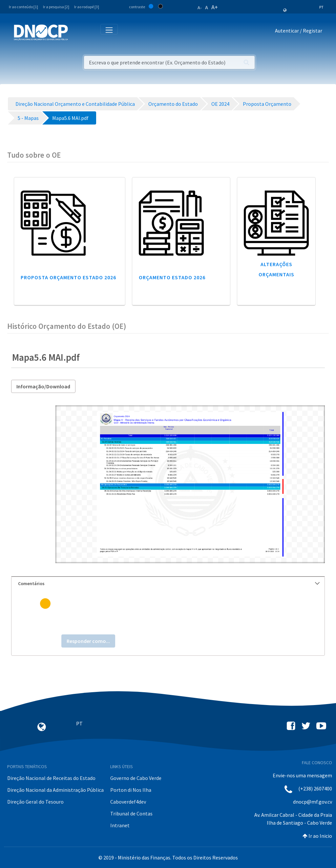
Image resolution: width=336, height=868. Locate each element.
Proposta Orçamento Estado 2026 (68, 277)
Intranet (120, 825)
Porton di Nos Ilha (131, 790)
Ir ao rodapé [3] (87, 7)
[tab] (168, 584)
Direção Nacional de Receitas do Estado (51, 778)
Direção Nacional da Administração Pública (55, 790)
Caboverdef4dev (128, 802)
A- (200, 8)
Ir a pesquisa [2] (56, 7)
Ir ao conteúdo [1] (23, 7)
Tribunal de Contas (131, 813)
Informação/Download (43, 386)
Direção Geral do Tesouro (35, 802)
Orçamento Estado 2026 (172, 277)
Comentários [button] (169, 583)
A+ (215, 7)
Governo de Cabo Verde (136, 778)
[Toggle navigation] (77, 32)
